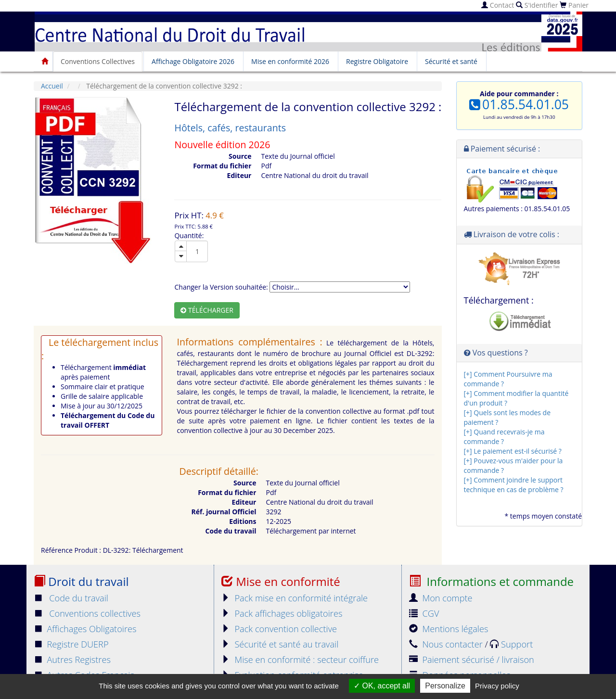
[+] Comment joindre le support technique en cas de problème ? (514, 485)
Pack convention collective (279, 629)
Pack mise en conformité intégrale (295, 598)
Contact (498, 5)
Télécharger (207, 310)
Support (511, 644)
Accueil (52, 86)
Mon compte (441, 598)
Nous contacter (447, 644)
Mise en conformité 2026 (290, 61)
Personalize (445, 686)
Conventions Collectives (98, 61)
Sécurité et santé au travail (280, 644)
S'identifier (537, 5)
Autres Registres (72, 660)
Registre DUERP (71, 644)
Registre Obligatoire (377, 61)
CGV (424, 613)
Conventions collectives (87, 613)
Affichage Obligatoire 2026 (193, 61)
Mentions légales (449, 629)
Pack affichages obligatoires (282, 613)
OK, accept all (382, 686)
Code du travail (71, 598)
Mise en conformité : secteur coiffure (300, 660)
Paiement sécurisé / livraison (472, 660)
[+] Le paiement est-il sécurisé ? (513, 451)
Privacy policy (497, 686)
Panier (574, 5)
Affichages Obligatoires (85, 629)
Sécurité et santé (451, 61)
